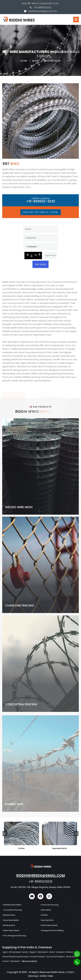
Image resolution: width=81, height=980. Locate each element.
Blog (36, 63)
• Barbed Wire (9, 915)
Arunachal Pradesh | (56, 957)
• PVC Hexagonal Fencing (14, 936)
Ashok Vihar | (72, 957)
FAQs (70, 972)
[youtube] (32, 896)
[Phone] (77, 962)
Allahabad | (43, 952)
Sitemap (33, 976)
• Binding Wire (9, 925)
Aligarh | (33, 952)
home (24, 63)
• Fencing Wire (47, 920)
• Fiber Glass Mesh (11, 930)
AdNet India (46, 976)
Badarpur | (16, 961)
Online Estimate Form (41, 212)
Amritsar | (70, 952)
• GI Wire (44, 915)
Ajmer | (26, 952)
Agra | (5, 952)
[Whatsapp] (77, 954)
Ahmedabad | (15, 952)
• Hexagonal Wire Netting (52, 930)
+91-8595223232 (42, 7)
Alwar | (52, 952)
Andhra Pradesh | (38, 957)
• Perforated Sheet (49, 925)
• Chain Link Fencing (49, 905)
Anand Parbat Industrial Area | (16, 957)
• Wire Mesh (45, 910)
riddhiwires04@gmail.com (41, 876)
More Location (30, 961)
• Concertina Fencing (12, 910)
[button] (76, 20)
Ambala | (60, 952)
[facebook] (40, 896)
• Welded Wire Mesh (12, 905)
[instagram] (49, 896)
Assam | (6, 961)
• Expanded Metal (10, 920)
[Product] (40, 247)
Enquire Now (52, 63)
